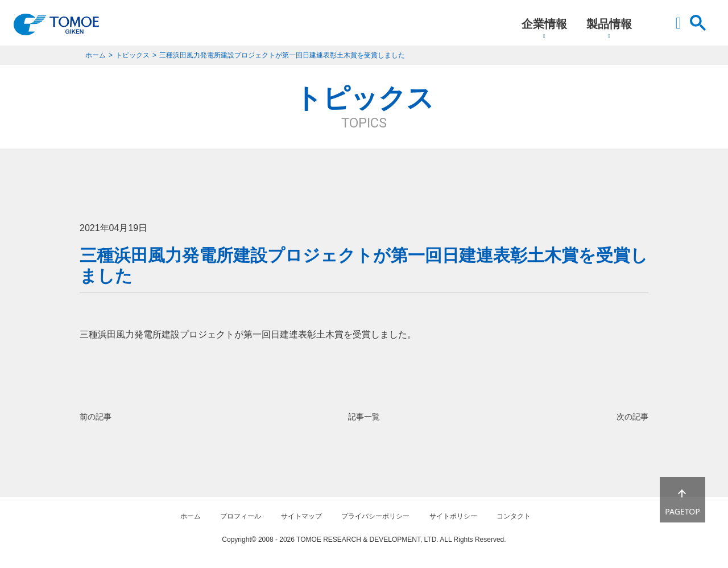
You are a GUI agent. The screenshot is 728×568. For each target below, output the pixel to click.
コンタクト (514, 516)
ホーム (96, 55)
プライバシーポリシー (375, 516)
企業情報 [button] (544, 24)
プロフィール (241, 516)
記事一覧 (364, 417)
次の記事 (632, 417)
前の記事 (96, 417)
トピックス (133, 55)
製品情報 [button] (609, 24)
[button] (679, 28)
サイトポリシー (453, 516)
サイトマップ (301, 516)
